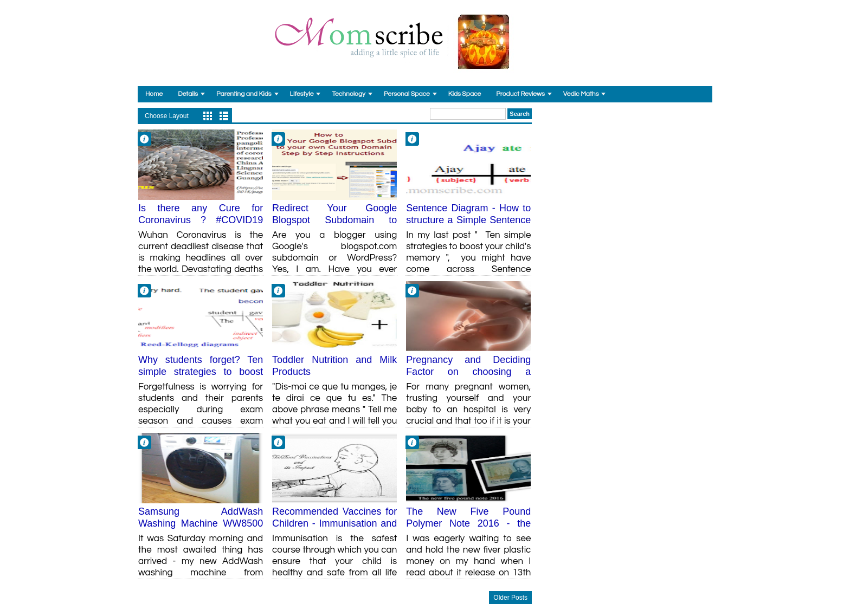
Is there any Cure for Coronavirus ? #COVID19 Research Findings (201, 220)
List (224, 116)
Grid (208, 116)
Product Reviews (520, 94)
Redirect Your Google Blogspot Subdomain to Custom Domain (334, 220)
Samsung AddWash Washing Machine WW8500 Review (201, 523)
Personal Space (407, 94)
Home (154, 94)
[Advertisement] (626, 176)
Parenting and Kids (244, 94)
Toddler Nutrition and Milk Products (334, 366)
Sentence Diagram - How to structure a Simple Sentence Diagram (468, 220)
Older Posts (510, 598)
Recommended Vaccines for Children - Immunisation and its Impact (334, 523)
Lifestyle (302, 94)
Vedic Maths (581, 94)
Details (188, 94)
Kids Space (465, 94)
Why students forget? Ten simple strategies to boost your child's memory (201, 371)
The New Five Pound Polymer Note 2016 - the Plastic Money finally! (468, 523)
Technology (349, 94)
